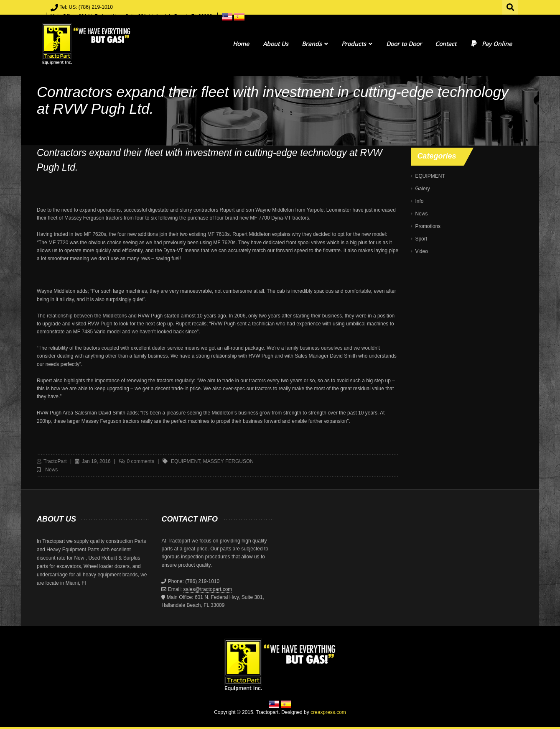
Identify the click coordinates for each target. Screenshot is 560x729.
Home (241, 44)
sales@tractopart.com (207, 589)
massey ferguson (228, 461)
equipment (186, 461)
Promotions (428, 226)
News (51, 470)
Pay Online (491, 44)
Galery (422, 189)
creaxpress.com (328, 712)
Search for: (511, 6)
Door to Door (404, 44)
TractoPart (55, 461)
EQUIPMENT (430, 176)
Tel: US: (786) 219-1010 (86, 7)
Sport (421, 239)
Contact (446, 44)
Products (357, 44)
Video (421, 251)
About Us (276, 44)
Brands (315, 44)
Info (419, 201)
